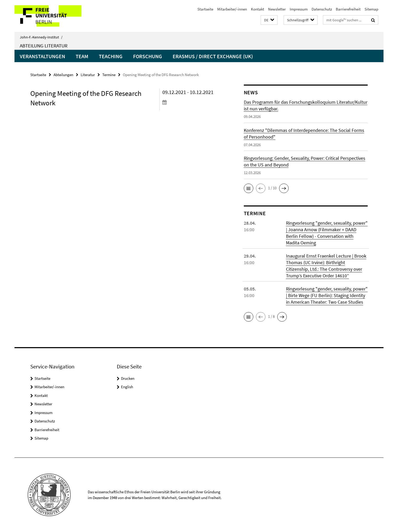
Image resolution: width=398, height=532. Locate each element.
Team (82, 56)
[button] (269, 20)
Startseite (205, 9)
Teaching (111, 56)
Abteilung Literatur (44, 46)
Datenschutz (322, 9)
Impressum (299, 9)
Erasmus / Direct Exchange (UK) (213, 56)
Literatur (88, 75)
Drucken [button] (128, 378)
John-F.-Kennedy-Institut (41, 37)
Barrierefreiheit (348, 9)
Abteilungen (63, 75)
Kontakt (258, 9)
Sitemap (371, 9)
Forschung (148, 56)
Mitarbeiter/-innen (232, 9)
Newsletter (277, 9)
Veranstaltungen (42, 56)
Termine (109, 75)
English (127, 387)
